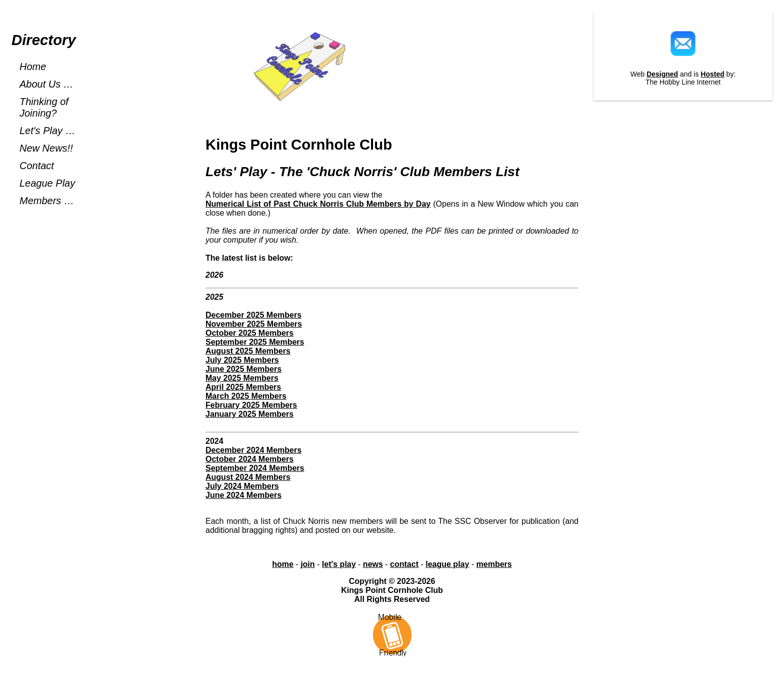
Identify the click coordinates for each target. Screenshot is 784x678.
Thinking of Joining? (44, 107)
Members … (47, 201)
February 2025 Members (251, 405)
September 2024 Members (255, 468)
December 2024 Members (253, 450)
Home (33, 67)
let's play (339, 564)
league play (447, 564)
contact (404, 564)
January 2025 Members (249, 414)
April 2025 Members (243, 387)
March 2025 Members (246, 396)
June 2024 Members (243, 495)
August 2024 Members (248, 477)
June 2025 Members (243, 369)
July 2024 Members (242, 486)
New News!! (46, 148)
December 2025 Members (253, 315)
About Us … (46, 84)
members (494, 564)
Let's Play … (47, 131)
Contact (37, 166)
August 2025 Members (248, 351)
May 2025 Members (242, 378)
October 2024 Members (249, 459)
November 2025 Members (254, 324)
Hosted (712, 74)
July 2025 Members (242, 360)
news (373, 564)
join (307, 564)
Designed (662, 74)
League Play (47, 183)
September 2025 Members (255, 342)
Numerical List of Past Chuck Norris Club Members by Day (318, 204)
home (283, 564)
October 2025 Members (249, 333)
